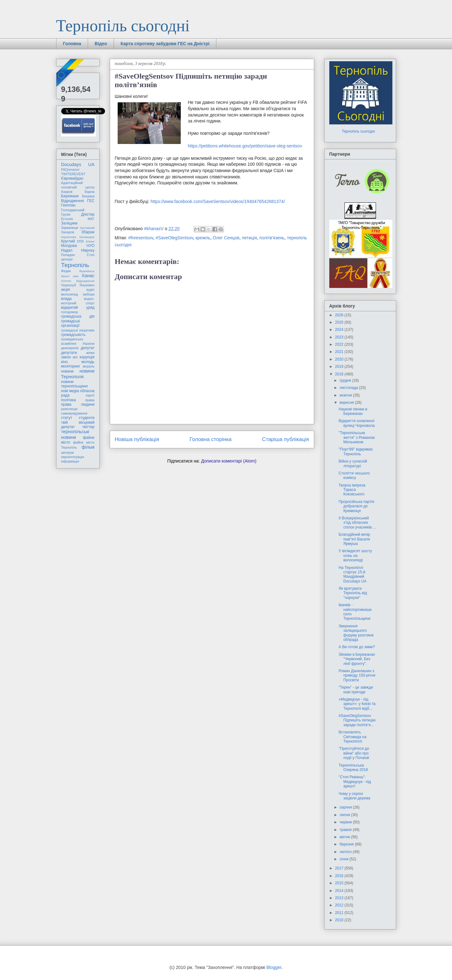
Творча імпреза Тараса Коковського (352, 490)
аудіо (91, 290)
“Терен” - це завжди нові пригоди (356, 690)
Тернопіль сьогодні (123, 26)
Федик (66, 271)
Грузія (66, 214)
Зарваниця (70, 228)
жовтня (346, 395)
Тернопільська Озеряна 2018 (353, 768)
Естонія (67, 219)
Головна (72, 44)
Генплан (68, 205)
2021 (340, 352)
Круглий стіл (73, 241)
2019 (340, 367)
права (90, 400)
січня (344, 859)
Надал (67, 250)
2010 (340, 920)
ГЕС (91, 201)
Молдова (69, 246)
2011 (340, 913)
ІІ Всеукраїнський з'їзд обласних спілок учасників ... (357, 523)
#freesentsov (141, 238)
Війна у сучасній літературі (353, 463)
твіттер (88, 427)
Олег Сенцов (226, 238)
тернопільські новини (75, 434)
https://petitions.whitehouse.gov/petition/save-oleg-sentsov (245, 146)
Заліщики (69, 223)
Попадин (68, 255)
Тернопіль (75, 265)
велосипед (70, 294)
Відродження (73, 201)
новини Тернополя (78, 374)
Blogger (274, 967)
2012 (340, 905)
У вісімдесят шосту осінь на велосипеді (355, 556)
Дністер (88, 214)
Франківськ (87, 271)
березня (347, 844)
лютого (346, 852)
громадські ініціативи (78, 330)
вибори (89, 294)
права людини (78, 404)
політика (69, 400)
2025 (340, 322)
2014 (340, 891)
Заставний (87, 228)
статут (67, 418)
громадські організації (71, 323)
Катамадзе (87, 237)
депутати (69, 353)
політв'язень (272, 238)
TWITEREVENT (73, 174)
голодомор (70, 312)
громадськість (73, 335)
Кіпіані (90, 241)
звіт (75, 357)
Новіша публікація (137, 439)
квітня (345, 837)
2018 (340, 374)
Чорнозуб (69, 285)
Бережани (70, 196)
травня (346, 830)
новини (68, 371)
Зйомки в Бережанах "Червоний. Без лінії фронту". (357, 659)
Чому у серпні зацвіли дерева (354, 796)
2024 (340, 330)
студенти (87, 418)
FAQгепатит (70, 170)
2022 (340, 344)
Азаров (67, 192)
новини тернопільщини (74, 384)
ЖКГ (91, 219)
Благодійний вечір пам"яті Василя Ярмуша (354, 539)
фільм (88, 447)
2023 (340, 337)
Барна (89, 192)
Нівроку (88, 250)
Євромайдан (72, 178)
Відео (101, 44)
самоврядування (74, 413)
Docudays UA (78, 164)
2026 (340, 315)
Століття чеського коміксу (354, 475)
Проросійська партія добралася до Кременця (356, 506)
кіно (65, 362)
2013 (340, 898)
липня (345, 815)
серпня (346, 807)
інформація (70, 461)
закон (66, 357)
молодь (88, 362)
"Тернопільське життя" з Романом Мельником (356, 437)
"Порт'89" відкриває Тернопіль (355, 451)
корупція (87, 357)
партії (90, 395)
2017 (340, 868)
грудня (346, 380)
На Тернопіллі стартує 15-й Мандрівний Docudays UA (352, 574)
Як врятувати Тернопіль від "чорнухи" (353, 593)
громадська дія (78, 316)
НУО (90, 246)
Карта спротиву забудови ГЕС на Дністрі (165, 44)
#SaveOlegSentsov (174, 238)
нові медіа (70, 391)
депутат (88, 348)
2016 (340, 876)
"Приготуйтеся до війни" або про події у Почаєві (354, 753)
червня (346, 822)
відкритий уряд (78, 308)
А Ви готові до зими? (357, 647)
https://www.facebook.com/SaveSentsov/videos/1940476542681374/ (218, 201)
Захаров (68, 232)
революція (69, 409)
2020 (340, 359)
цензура (68, 452)
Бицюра (88, 196)
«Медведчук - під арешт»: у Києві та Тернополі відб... (357, 704)
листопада (349, 388)
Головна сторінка (211, 439)
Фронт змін (70, 276)
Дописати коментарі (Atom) (229, 461)
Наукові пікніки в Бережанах (353, 411)
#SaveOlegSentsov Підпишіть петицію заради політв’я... (357, 720)
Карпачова (69, 237)
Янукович (87, 285)
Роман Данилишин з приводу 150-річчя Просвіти (357, 675)
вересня (347, 403)
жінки (90, 353)
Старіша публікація (286, 439)
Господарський (73, 210)
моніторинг (71, 366)
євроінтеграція (73, 457)
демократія (70, 348)
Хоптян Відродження (78, 281)
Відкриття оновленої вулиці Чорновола (356, 423)
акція (66, 290)
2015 (340, 883)
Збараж (88, 232)
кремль (203, 238)
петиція (249, 238)
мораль (88, 366)
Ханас (88, 276)
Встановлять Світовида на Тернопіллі (352, 737)
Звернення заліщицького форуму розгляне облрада (356, 633)
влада (66, 299)
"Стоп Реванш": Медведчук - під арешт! (355, 782)
